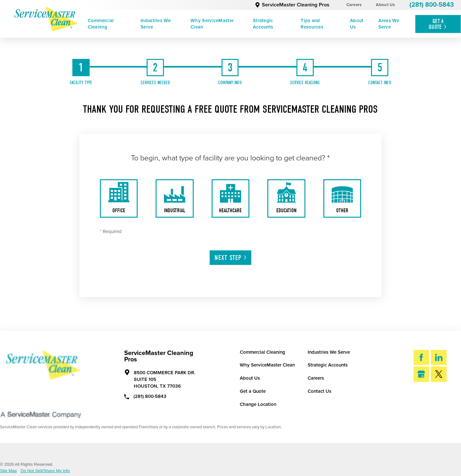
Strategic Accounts (263, 24)
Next (231, 258)
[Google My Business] (421, 374)
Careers (354, 5)
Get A (438, 24)
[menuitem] (109, 24)
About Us (385, 5)
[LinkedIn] (439, 357)
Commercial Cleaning (101, 24)
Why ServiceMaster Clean (212, 24)
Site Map (8, 471)
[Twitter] (439, 374)
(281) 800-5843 (432, 5)
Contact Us (319, 391)
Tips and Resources (312, 24)
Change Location (258, 404)
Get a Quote (253, 391)
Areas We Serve (389, 24)
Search (433, 395)
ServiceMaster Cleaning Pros (292, 5)
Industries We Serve (156, 24)
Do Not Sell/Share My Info (45, 471)
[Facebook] (421, 357)
